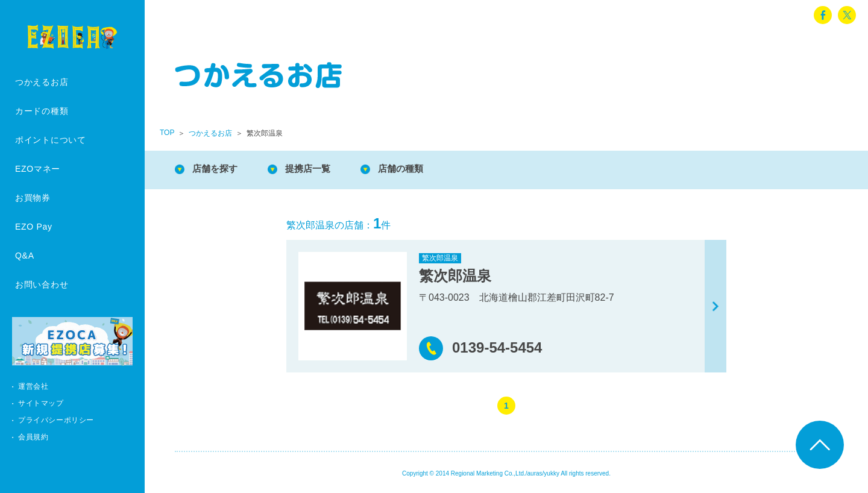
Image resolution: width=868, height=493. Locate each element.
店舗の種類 (410, 168)
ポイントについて (51, 140)
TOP (167, 133)
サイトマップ (41, 403)
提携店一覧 (313, 168)
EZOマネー (38, 169)
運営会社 (33, 386)
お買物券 (33, 198)
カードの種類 (42, 111)
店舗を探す (217, 168)
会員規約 (33, 437)
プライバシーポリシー (56, 420)
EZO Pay (34, 227)
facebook (823, 15)
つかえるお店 (42, 82)
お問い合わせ (42, 284)
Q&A (25, 256)
